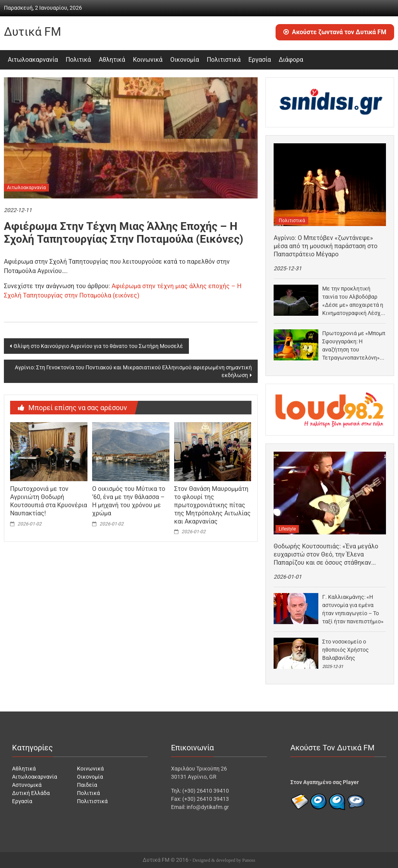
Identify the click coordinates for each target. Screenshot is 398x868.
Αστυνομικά (27, 785)
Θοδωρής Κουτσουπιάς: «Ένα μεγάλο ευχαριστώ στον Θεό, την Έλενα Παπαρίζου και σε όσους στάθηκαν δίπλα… (326, 555)
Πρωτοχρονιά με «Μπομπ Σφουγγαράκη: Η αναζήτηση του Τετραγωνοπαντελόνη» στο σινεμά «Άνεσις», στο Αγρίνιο (354, 346)
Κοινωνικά (148, 60)
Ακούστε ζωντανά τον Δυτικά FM (335, 32)
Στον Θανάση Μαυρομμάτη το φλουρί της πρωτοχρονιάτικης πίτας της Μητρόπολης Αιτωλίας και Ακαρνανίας (212, 505)
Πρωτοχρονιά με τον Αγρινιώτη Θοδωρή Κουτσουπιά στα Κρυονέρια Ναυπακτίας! (49, 501)
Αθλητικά (112, 60)
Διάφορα (291, 60)
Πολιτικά (78, 60)
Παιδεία (87, 785)
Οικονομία (185, 60)
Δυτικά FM (32, 32)
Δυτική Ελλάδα (31, 793)
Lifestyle (287, 529)
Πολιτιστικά (224, 60)
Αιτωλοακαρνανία (33, 60)
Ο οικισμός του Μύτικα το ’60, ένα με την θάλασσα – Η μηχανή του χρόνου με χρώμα (129, 501)
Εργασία (260, 60)
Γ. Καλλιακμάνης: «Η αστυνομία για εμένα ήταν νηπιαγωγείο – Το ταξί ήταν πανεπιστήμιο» (353, 609)
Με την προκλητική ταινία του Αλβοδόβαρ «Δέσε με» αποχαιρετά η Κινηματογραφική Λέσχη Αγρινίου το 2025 (353, 301)
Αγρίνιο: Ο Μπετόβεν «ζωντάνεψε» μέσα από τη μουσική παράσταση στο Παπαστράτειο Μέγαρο (326, 246)
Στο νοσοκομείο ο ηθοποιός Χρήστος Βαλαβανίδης (346, 650)
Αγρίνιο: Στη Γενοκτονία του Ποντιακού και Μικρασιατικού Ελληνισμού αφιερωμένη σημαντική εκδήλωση (133, 371)
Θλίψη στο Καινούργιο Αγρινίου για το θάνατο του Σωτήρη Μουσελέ (98, 346)
